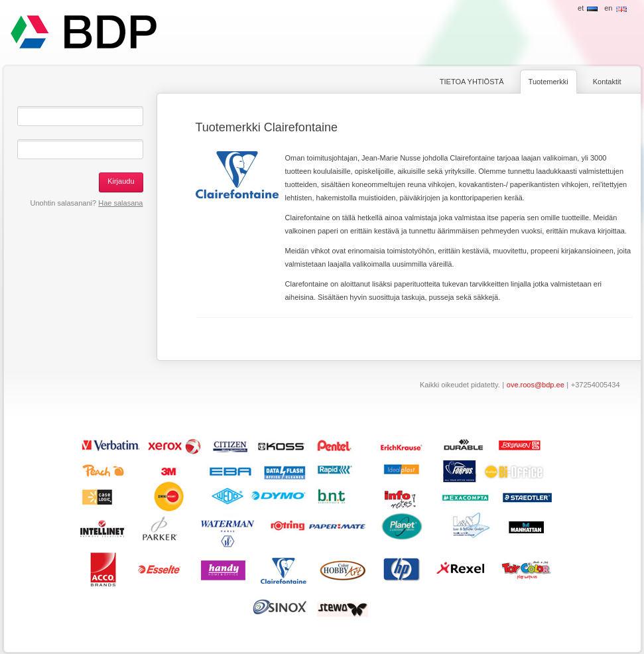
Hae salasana (120, 203)
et (581, 8)
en (608, 8)
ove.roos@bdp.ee (536, 385)
